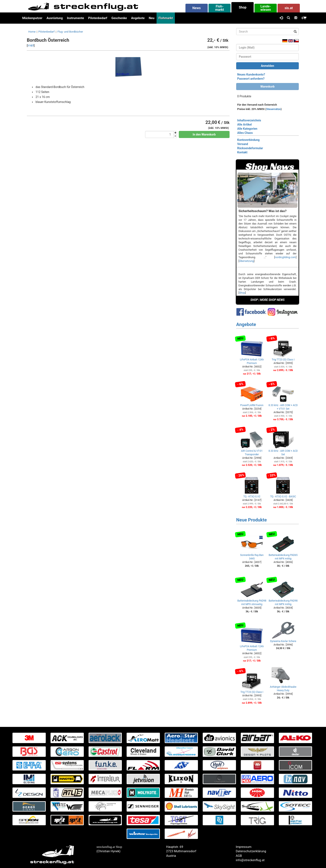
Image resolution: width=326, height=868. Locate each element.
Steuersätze (273, 109)
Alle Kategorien (247, 129)
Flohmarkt (166, 18)
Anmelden (268, 66)
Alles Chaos (245, 133)
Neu (151, 18)
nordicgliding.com (285, 257)
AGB (239, 856)
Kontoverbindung (248, 140)
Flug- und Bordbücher (70, 32)
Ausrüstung (55, 18)
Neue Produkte (251, 520)
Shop (242, 293)
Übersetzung (246, 261)
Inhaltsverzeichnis (249, 120)
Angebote (138, 18)
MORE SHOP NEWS (272, 300)
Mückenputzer (32, 18)
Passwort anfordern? (251, 79)
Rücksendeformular (250, 148)
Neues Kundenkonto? (251, 74)
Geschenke (119, 18)
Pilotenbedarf (98, 18)
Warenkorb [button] (267, 87)
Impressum (244, 847)
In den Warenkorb (204, 134)
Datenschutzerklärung (251, 851)
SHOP (254, 300)
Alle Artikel (244, 125)
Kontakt (242, 152)
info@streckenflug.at (250, 860)
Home (32, 32)
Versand (243, 144)
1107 (31, 46)
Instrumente (75, 18)
